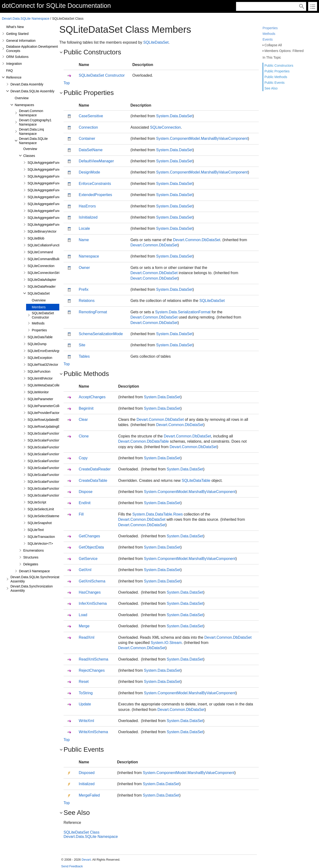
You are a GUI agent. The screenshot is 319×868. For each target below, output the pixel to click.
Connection (88, 127)
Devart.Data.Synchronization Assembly (32, 588)
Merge (84, 626)
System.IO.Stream (166, 643)
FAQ (9, 70)
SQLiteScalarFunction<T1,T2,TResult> (56, 454)
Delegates (31, 564)
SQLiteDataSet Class (81, 832)
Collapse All (273, 45)
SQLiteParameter (40, 399)
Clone (84, 436)
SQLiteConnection (41, 266)
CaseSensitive (91, 116)
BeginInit (86, 408)
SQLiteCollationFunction (45, 245)
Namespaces (24, 105)
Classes (29, 156)
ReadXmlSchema (94, 659)
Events (268, 39)
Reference (14, 77)
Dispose (86, 492)
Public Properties (277, 71)
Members (39, 307)
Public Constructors (279, 66)
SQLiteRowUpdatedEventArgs (50, 420)
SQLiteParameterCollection (48, 406)
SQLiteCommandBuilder (45, 259)
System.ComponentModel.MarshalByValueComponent (202, 138)
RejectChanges (92, 670)
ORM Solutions (17, 57)
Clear (83, 420)
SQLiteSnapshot (40, 523)
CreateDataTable (93, 481)
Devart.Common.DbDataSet (197, 240)
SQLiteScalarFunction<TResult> (51, 440)
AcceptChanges (92, 397)
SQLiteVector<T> (40, 544)
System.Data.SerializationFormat (183, 312)
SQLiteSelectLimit (41, 509)
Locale (84, 228)
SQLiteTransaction (41, 537)
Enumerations (33, 550)
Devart (86, 860)
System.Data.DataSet (174, 116)
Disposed (87, 773)
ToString (86, 693)
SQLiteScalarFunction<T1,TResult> (54, 447)
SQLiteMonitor (38, 392)
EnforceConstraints (95, 184)
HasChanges (90, 592)
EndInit (85, 503)
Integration (14, 64)
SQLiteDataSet (39, 293)
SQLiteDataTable (40, 337)
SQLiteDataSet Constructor (43, 315)
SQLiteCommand (40, 252)
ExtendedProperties (95, 195)
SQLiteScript (37, 502)
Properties (270, 28)
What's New (15, 27)
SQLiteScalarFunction (44, 433)
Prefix (84, 289)
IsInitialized (88, 217)
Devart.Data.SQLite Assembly (32, 91)
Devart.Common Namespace (31, 113)
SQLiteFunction (39, 371)
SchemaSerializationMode (101, 334)
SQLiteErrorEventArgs (44, 351)
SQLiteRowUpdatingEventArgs (50, 427)
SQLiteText (36, 530)
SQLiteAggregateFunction (47, 163)
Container (87, 138)
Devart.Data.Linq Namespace (31, 131)
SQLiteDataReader (42, 286)
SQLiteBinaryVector (42, 231)
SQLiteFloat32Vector (43, 365)
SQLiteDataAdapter (42, 280)
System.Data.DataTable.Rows (158, 514)
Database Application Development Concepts (32, 49)
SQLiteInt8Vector (40, 378)
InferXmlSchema (93, 603)
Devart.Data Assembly (27, 84)
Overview (22, 98)
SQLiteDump (37, 344)
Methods (269, 34)
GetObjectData (91, 547)
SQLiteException (40, 358)
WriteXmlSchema (93, 732)
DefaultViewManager (96, 161)
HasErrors (87, 206)
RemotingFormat (93, 312)
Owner (84, 268)
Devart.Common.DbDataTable (143, 441)
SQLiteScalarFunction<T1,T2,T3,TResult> (58, 461)
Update (85, 704)
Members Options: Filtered (284, 51)
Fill (81, 514)
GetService (88, 559)
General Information (21, 41)
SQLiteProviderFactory (44, 413)
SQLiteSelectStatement (45, 516)
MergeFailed (89, 795)
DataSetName (91, 150)
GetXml (85, 570)
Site (82, 345)
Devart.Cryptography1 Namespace (35, 122)
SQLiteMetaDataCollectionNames (52, 385)
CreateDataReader (95, 469)
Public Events (275, 83)
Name (84, 240)
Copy (83, 458)
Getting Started (17, 34)
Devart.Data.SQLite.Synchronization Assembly (37, 579)
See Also (271, 88)
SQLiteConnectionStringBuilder (51, 273)
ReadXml (87, 637)
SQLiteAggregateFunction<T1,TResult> (57, 176)
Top (67, 83)
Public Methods (276, 77)
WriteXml (86, 721)
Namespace (89, 256)
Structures (31, 557)
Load (83, 615)
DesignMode (89, 172)
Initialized (87, 784)
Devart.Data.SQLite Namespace (26, 19)
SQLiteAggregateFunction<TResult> (54, 169)
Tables (84, 356)
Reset (84, 682)
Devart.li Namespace (34, 571)
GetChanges (89, 536)
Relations (87, 301)
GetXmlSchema (92, 581)
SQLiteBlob (36, 238)
